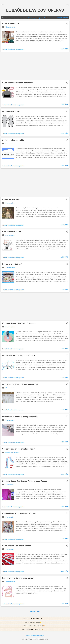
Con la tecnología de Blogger (35, 636)
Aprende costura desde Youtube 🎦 (46, 626)
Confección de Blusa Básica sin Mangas (19, 513)
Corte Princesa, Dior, (11, 199)
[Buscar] (67, 5)
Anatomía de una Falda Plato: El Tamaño (19, 323)
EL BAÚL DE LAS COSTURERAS (35, 10)
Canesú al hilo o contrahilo (13, 140)
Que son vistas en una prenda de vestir (18, 449)
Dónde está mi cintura (11, 111)
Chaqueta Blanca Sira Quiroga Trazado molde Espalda (25, 481)
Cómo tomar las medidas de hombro (17, 83)
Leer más (64, 49)
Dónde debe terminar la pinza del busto (18, 356)
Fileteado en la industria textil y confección (20, 417)
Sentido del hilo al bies (12, 232)
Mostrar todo (62, 18)
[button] (67, 24)
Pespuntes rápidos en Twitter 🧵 (46, 619)
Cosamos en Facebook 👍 (48, 622)
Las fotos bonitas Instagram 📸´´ (46, 630)
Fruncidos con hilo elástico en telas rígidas (20, 384)
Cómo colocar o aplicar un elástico (17, 546)
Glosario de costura (10, 23)
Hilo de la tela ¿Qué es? (12, 264)
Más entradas (35, 611)
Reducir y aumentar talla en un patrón (18, 578)
